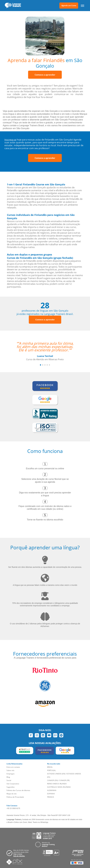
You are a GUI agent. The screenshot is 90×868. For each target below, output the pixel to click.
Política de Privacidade (15, 797)
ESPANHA (51, 794)
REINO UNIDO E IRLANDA (57, 784)
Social (9, 780)
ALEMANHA (52, 790)
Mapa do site (12, 794)
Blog (8, 777)
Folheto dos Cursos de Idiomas (18, 790)
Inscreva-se (10, 140)
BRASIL (50, 767)
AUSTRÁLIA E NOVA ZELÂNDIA (59, 787)
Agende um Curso (69, 5)
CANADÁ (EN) (53, 780)
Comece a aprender (45, 75)
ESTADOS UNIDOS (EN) (56, 774)
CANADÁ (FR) (64, 780)
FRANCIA (51, 797)
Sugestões (11, 787)
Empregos (11, 774)
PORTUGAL (51, 770)
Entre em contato (13, 767)
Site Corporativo (13, 784)
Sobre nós (10, 770)
